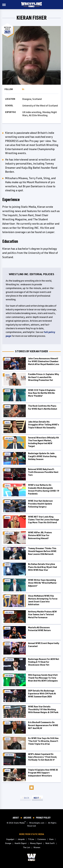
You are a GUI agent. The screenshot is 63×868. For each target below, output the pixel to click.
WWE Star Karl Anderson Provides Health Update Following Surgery (40, 504)
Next (36, 798)
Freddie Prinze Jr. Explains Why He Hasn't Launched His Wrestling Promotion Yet (44, 377)
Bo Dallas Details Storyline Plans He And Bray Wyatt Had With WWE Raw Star (42, 567)
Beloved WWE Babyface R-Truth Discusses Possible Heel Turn (43, 472)
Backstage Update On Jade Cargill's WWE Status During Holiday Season (42, 456)
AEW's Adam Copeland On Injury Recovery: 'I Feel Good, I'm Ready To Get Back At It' (42, 757)
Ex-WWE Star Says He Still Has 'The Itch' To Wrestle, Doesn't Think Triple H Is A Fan (43, 741)
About (16, 818)
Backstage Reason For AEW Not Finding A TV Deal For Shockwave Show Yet (44, 662)
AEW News (9, 438)
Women (37, 847)
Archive (27, 818)
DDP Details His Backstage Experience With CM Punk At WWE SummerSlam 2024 (42, 694)
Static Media (19, 823)
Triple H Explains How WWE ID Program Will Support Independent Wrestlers (43, 773)
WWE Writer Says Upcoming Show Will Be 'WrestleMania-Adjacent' (43, 583)
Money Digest (36, 843)
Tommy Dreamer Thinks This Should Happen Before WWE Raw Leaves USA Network (42, 551)
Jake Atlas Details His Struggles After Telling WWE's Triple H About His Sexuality (44, 425)
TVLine (31, 839)
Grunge (8, 843)
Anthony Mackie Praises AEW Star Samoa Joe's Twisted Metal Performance (42, 614)
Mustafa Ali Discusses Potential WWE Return (39, 629)
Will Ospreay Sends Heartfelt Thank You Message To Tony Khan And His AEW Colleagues (43, 678)
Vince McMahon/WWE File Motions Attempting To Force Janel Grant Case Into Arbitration (43, 600)
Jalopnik (21, 839)
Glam (51, 839)
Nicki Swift (50, 843)
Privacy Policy (43, 818)
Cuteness (42, 839)
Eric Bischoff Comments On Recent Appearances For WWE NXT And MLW (43, 725)
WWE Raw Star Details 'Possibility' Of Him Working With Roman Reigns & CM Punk (43, 709)
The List (27, 847)
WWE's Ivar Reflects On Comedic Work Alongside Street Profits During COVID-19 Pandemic (44, 489)
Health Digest (21, 843)
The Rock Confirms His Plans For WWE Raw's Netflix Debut (43, 407)
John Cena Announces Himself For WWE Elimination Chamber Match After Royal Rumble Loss (44, 361)
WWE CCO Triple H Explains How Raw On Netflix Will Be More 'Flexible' (42, 393)
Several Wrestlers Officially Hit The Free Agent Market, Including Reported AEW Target (44, 442)
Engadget (10, 839)
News (8, 359)
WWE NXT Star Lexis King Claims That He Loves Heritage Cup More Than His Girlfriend (44, 520)
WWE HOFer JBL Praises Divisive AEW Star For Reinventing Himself (40, 535)
